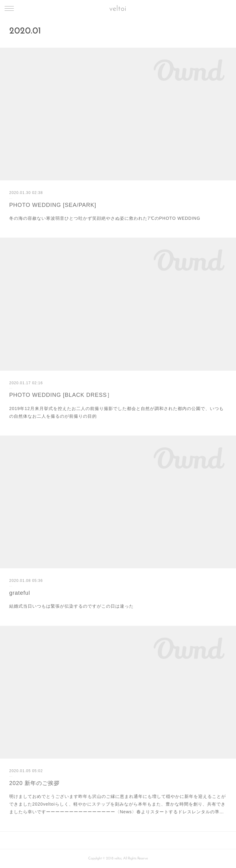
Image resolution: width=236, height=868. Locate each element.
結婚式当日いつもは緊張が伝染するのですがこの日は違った (71, 606)
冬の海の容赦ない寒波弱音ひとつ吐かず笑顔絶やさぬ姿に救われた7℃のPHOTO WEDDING (105, 218)
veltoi (118, 9)
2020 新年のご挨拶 (34, 783)
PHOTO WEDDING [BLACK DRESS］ (61, 395)
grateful (20, 593)
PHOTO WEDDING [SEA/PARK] (53, 205)
